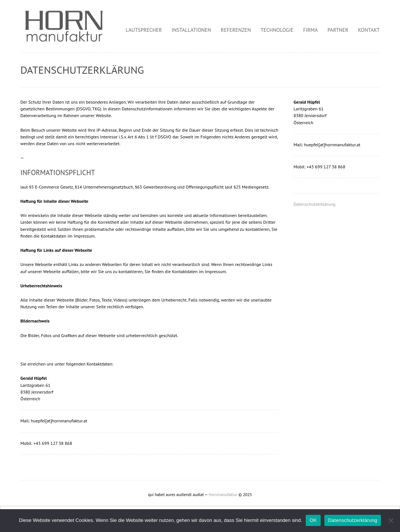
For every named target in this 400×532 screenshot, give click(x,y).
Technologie (277, 30)
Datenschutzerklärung (315, 204)
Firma (310, 30)
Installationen (192, 30)
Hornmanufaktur (223, 495)
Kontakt (369, 30)
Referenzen (236, 30)
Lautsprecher (144, 30)
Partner (338, 30)
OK (313, 520)
